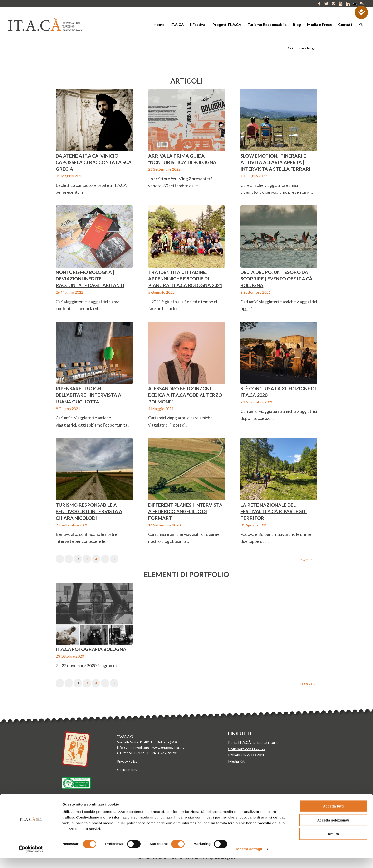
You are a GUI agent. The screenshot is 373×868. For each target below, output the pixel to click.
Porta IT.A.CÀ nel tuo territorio (253, 742)
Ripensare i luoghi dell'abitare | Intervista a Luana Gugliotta (88, 395)
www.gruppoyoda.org (169, 747)
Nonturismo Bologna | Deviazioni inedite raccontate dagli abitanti (90, 279)
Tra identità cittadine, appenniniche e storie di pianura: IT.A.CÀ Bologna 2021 (185, 279)
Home (300, 48)
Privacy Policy (127, 761)
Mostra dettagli (249, 859)
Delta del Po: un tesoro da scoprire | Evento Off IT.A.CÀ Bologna (276, 279)
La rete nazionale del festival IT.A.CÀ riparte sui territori (274, 511)
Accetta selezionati (333, 830)
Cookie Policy (127, 770)
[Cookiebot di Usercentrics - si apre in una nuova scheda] (31, 859)
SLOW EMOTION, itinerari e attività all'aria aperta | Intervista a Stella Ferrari (275, 162)
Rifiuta (333, 844)
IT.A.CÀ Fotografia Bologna (91, 649)
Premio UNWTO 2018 (247, 755)
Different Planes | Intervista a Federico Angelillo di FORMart (185, 511)
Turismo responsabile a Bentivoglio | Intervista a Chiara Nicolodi (89, 511)
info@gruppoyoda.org (133, 747)
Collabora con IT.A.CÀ (246, 749)
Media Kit (236, 761)
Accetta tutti (333, 816)
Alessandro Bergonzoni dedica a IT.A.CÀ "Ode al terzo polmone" (185, 395)
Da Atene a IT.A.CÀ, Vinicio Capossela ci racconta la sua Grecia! (94, 162)
